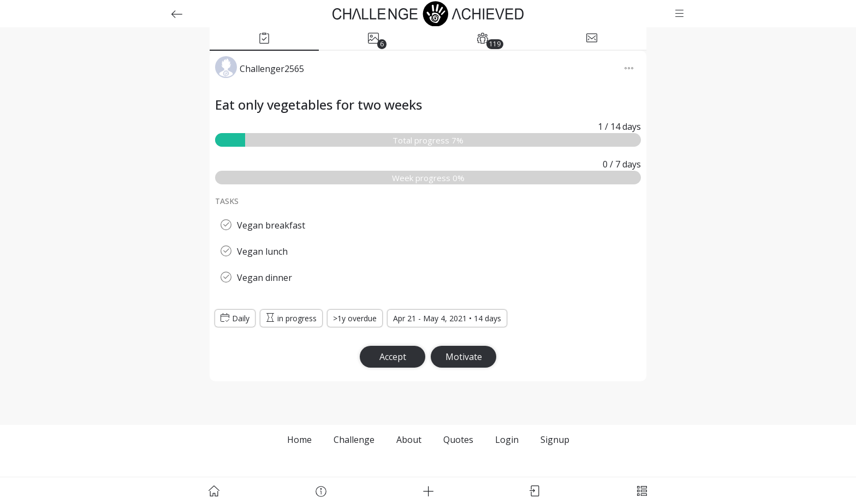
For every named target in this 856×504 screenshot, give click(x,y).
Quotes (458, 440)
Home (299, 440)
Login (507, 440)
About (409, 440)
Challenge (354, 440)
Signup (555, 440)
